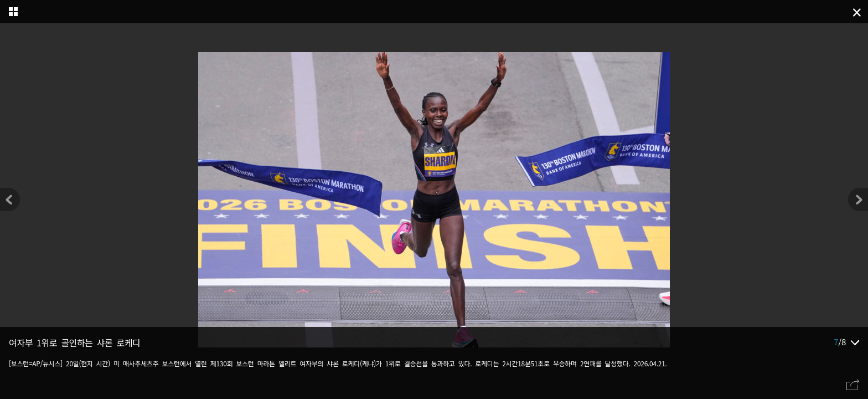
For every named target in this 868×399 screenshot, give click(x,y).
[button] (858, 199)
